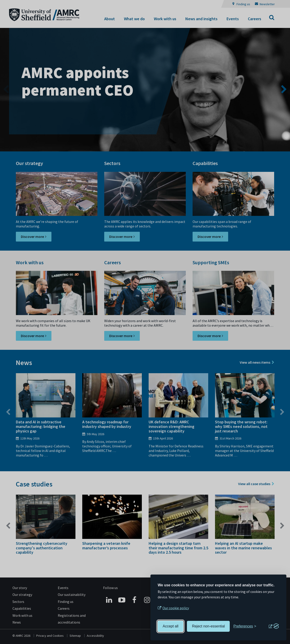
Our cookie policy (176, 608)
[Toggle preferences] (245, 626)
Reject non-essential (208, 626)
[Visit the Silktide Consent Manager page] (274, 626)
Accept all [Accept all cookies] (170, 626)
